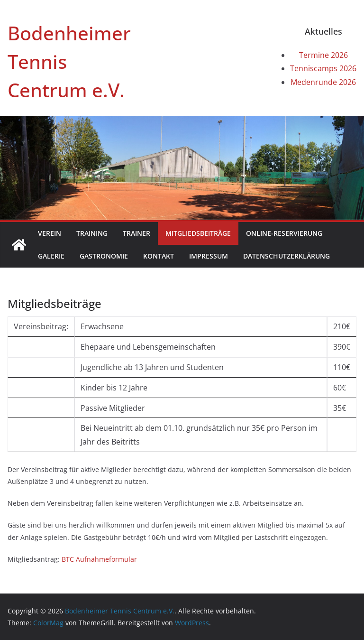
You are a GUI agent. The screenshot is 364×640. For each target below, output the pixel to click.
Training (92, 233)
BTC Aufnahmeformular (99, 559)
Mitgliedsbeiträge (198, 233)
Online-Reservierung (284, 233)
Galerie (51, 256)
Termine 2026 (323, 55)
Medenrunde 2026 (323, 82)
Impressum (209, 256)
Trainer (136, 233)
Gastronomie (104, 256)
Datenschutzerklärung (287, 256)
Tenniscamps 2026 (323, 68)
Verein (50, 233)
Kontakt (159, 256)
